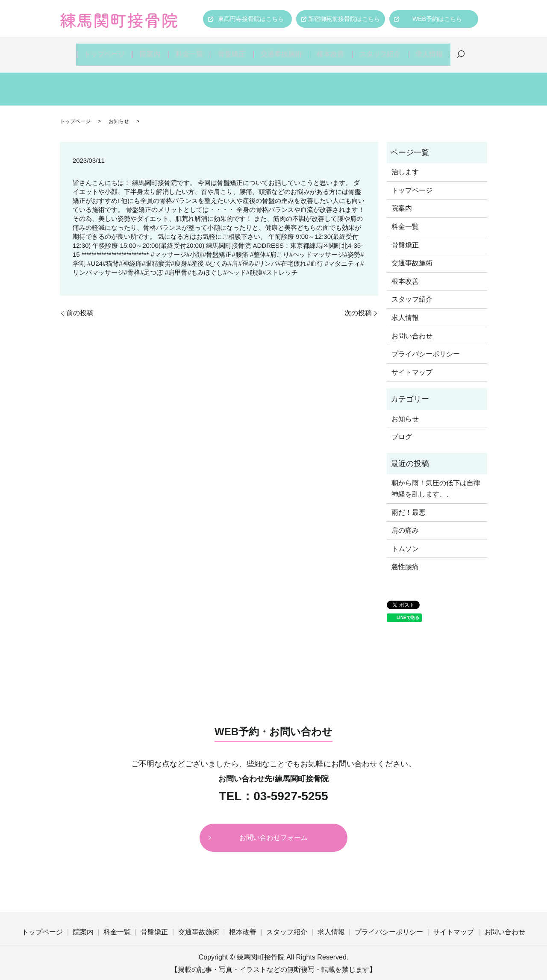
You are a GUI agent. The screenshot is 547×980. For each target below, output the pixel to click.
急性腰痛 (405, 558)
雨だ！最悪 (409, 503)
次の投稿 (358, 304)
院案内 (146, 50)
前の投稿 (80, 304)
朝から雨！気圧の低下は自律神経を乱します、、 (436, 480)
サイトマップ (412, 363)
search (466, 50)
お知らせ (119, 112)
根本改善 (333, 50)
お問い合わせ (412, 327)
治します (405, 163)
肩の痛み (405, 522)
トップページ (99, 50)
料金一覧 (188, 50)
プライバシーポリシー (426, 345)
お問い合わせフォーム (273, 829)
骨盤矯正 (232, 50)
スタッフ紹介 (383, 50)
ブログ (402, 428)
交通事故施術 (282, 50)
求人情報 (434, 50)
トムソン (405, 540)
